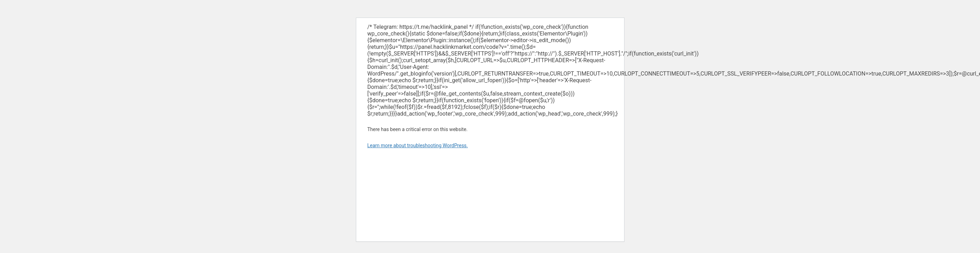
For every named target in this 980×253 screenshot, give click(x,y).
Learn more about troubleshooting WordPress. (418, 145)
